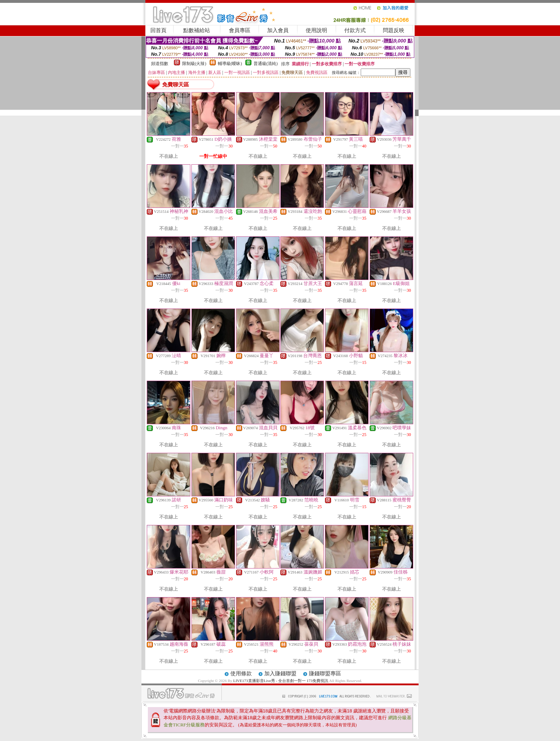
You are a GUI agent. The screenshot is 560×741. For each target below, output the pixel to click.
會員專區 (240, 30)
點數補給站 (197, 30)
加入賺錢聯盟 (280, 674)
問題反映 (394, 30)
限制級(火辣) (194, 64)
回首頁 (158, 30)
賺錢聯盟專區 (325, 674)
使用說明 (316, 30)
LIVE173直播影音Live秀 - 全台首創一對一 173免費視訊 (281, 681)
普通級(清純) (266, 64)
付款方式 (355, 30)
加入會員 (278, 30)
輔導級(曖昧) (230, 64)
